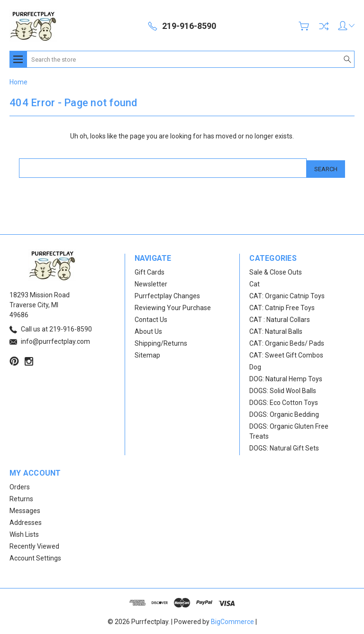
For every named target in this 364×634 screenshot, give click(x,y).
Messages (25, 509)
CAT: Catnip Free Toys (282, 306)
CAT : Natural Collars (280, 318)
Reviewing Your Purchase (173, 306)
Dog (255, 365)
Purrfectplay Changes (167, 294)
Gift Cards (150, 270)
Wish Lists (24, 533)
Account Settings (35, 556)
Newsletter (151, 282)
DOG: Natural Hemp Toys (286, 377)
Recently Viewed (34, 544)
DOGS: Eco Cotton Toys (284, 401)
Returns (21, 497)
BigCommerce (232, 620)
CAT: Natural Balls (276, 330)
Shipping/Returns (161, 341)
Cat (255, 282)
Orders (20, 485)
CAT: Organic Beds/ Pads (287, 341)
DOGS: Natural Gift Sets (284, 446)
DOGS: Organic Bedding (284, 413)
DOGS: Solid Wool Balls (283, 389)
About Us (148, 330)
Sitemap (147, 353)
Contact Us (151, 318)
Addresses (26, 521)
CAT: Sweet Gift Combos (286, 353)
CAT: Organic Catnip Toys (287, 294)
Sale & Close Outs (276, 270)
